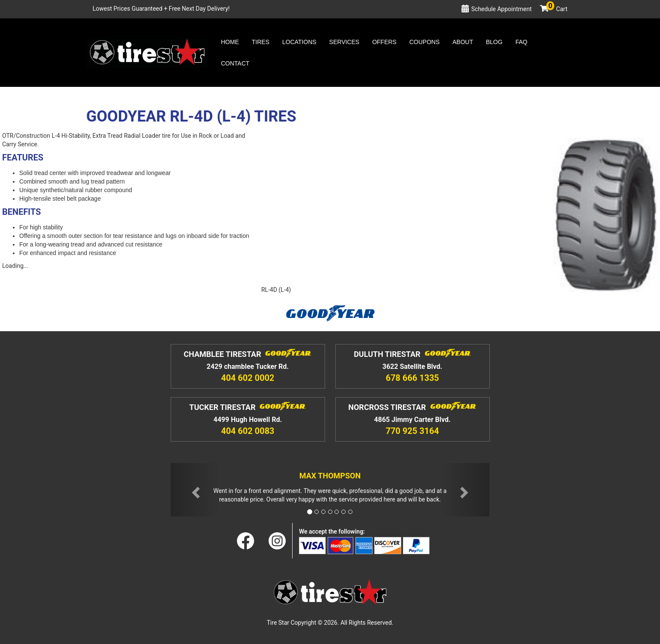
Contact (235, 63)
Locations (299, 42)
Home (230, 42)
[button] (195, 490)
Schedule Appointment (502, 9)
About (463, 42)
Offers (384, 42)
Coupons (425, 42)
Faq (521, 42)
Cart (557, 9)
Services (345, 42)
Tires (261, 42)
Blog (494, 42)
